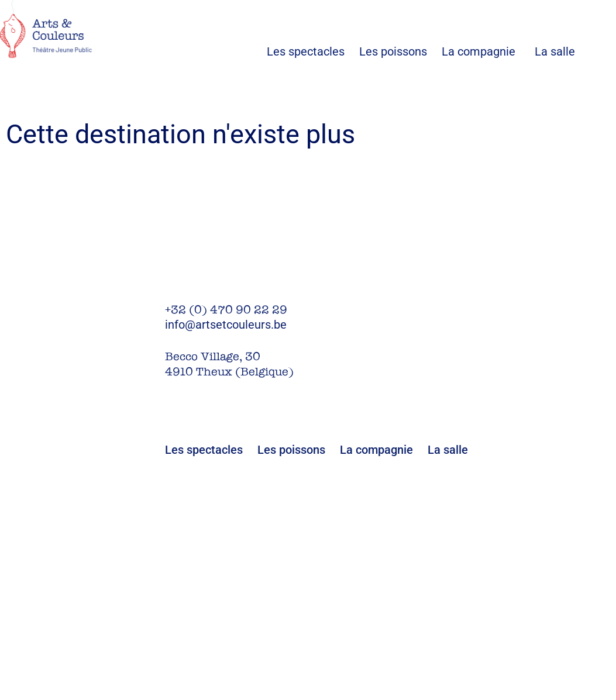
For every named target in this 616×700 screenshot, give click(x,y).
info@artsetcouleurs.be (226, 325)
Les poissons (400, 51)
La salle (555, 51)
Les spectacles (313, 51)
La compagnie (479, 51)
